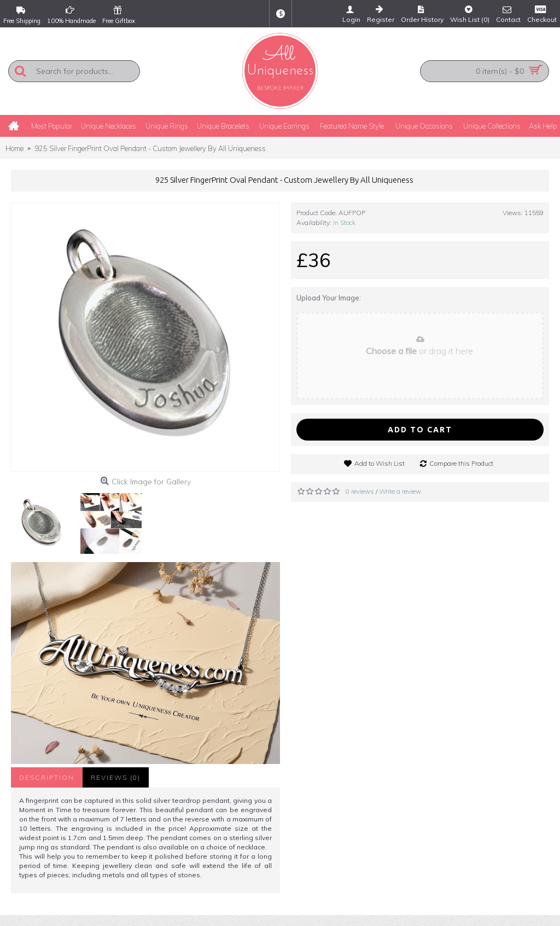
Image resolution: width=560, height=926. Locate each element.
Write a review (400, 491)
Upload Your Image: (329, 298)
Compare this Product (461, 463)
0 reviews (360, 491)
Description (47, 777)
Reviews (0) (116, 777)
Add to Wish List (380, 463)
